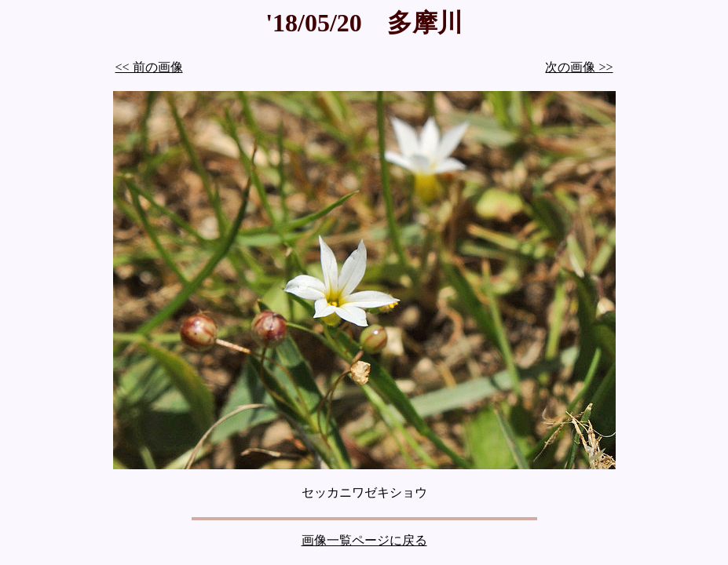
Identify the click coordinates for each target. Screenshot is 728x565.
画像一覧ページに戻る (364, 540)
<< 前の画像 (149, 67)
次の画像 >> (579, 67)
